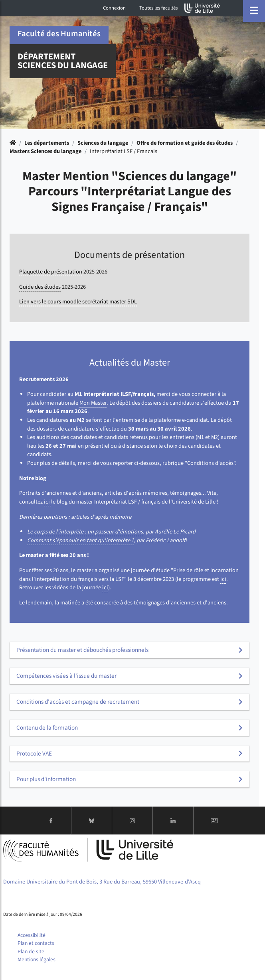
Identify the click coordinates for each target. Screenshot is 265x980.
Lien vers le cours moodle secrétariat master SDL (78, 302)
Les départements (47, 143)
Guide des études (40, 287)
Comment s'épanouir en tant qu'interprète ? (80, 540)
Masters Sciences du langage (45, 151)
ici (47, 502)
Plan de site (31, 951)
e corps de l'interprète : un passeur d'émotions (86, 532)
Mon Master (93, 403)
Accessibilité (32, 935)
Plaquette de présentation (51, 272)
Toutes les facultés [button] (158, 8)
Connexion (114, 8)
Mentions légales (37, 959)
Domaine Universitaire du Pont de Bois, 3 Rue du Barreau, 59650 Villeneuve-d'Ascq (102, 882)
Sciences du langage (103, 143)
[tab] (130, 650)
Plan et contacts (36, 943)
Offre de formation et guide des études (185, 143)
